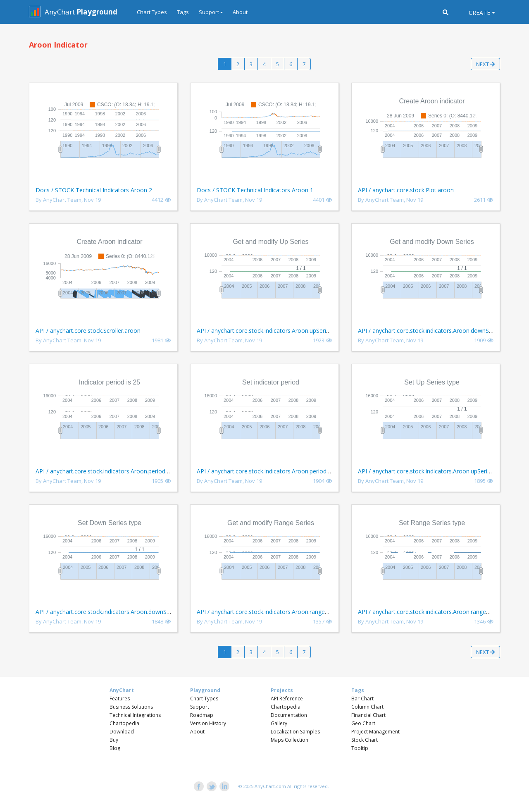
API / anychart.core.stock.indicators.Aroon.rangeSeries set (435, 612)
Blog (115, 748)
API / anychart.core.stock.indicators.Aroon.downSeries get (435, 331)
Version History (208, 723)
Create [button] (479, 13)
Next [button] (485, 64)
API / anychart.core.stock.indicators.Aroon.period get (106, 471)
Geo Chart (363, 723)
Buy (114, 740)
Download (122, 732)
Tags (183, 12)
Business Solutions (131, 707)
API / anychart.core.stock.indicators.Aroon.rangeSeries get (274, 612)
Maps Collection (290, 740)
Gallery (279, 723)
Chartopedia (124, 723)
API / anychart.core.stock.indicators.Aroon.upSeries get (270, 331)
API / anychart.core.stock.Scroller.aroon (88, 331)
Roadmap (202, 715)
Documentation (289, 715)
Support (200, 707)
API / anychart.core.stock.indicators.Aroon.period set (267, 471)
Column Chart (367, 707)
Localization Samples (295, 732)
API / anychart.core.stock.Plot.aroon (406, 190)
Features (120, 699)
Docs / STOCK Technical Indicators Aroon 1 (255, 190)
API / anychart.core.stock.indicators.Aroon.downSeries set (112, 612)
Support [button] (209, 12)
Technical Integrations (135, 715)
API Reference (287, 699)
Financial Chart (368, 715)
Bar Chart (362, 699)
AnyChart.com (270, 786)
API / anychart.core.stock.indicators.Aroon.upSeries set (431, 471)
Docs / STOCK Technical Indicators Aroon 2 (94, 190)
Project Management (375, 732)
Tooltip (360, 748)
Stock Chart (365, 740)
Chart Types (152, 12)
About (240, 12)
